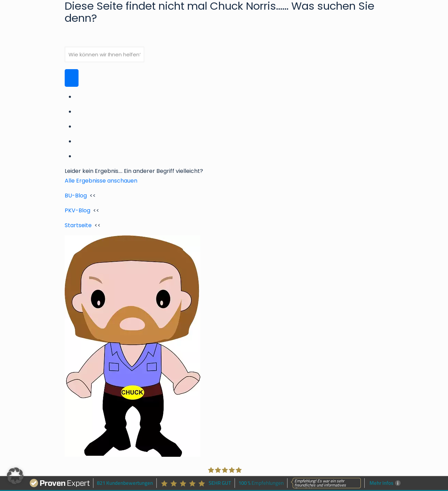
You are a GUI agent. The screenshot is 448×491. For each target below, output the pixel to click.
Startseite (78, 225)
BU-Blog (76, 196)
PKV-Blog (77, 210)
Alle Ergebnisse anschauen (101, 181)
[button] (15, 476)
